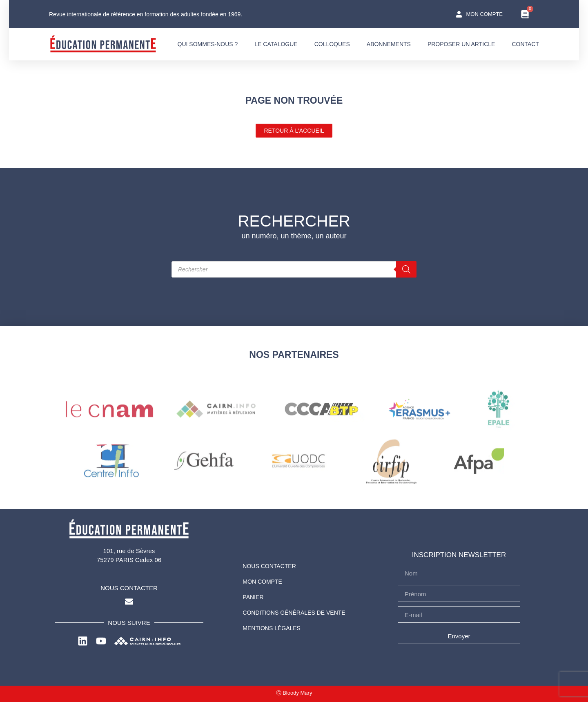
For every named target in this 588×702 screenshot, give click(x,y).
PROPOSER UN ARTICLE (461, 44)
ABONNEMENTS (389, 44)
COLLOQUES (332, 44)
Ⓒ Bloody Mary (294, 693)
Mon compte (262, 582)
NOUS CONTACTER (269, 566)
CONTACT (525, 44)
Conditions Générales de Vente (294, 613)
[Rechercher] (406, 269)
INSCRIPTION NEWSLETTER (459, 555)
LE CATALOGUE (276, 44)
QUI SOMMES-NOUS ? (208, 44)
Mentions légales (272, 628)
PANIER (253, 597)
